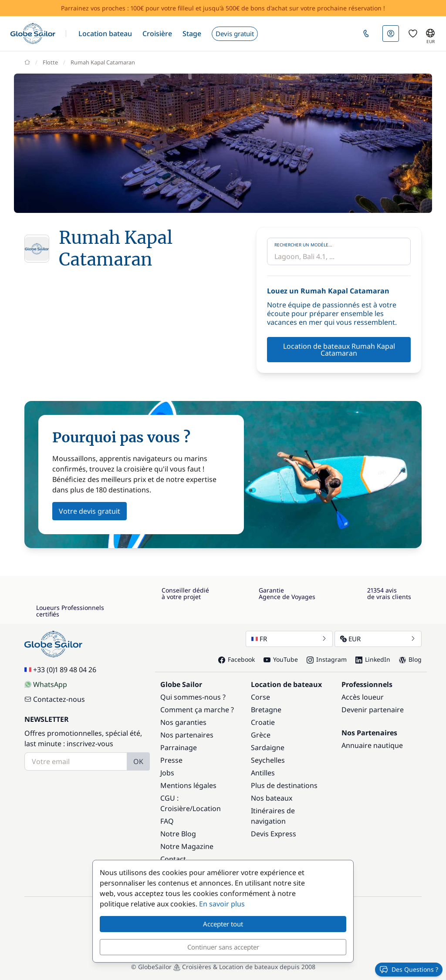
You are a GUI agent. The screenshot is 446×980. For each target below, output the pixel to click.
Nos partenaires (187, 735)
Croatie (263, 722)
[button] (105, 34)
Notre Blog (178, 834)
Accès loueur (363, 697)
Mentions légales (188, 785)
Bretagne (266, 710)
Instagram (327, 659)
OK (138, 761)
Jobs (167, 773)
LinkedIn (373, 659)
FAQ (167, 821)
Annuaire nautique (372, 745)
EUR (378, 639)
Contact (173, 859)
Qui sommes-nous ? (193, 697)
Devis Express (274, 834)
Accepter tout (223, 924)
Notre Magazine (187, 846)
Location (207, 808)
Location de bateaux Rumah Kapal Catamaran (339, 350)
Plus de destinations (284, 785)
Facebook (237, 659)
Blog (410, 659)
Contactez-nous (55, 699)
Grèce (261, 735)
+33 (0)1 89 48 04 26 (60, 670)
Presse (171, 760)
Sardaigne (268, 748)
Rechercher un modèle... (303, 245)
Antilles (263, 773)
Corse (260, 697)
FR (289, 639)
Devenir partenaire (373, 710)
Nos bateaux (272, 798)
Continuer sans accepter (223, 947)
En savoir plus (222, 904)
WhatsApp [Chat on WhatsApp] (46, 684)
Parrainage (179, 748)
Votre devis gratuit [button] (90, 511)
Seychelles (268, 760)
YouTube (281, 659)
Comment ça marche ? (197, 710)
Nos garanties (183, 722)
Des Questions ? (409, 970)
